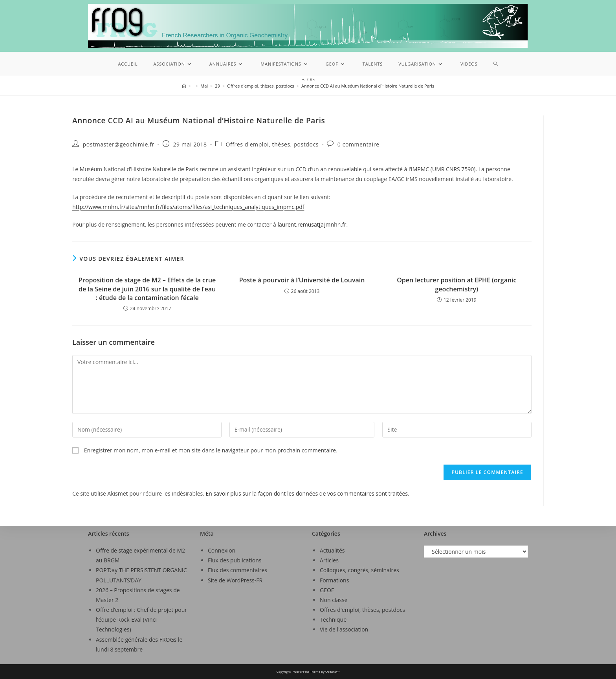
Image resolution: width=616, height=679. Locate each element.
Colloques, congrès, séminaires (359, 570)
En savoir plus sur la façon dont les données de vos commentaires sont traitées (307, 493)
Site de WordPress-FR (235, 580)
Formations (334, 580)
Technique (333, 620)
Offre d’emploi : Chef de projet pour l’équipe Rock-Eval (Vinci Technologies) (141, 620)
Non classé (334, 600)
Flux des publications (235, 560)
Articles (329, 560)
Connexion (222, 550)
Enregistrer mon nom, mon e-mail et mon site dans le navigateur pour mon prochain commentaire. (211, 450)
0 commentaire (358, 144)
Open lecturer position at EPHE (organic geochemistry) (456, 284)
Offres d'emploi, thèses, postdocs (272, 144)
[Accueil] (184, 86)
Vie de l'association (344, 629)
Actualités (332, 550)
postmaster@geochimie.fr (119, 144)
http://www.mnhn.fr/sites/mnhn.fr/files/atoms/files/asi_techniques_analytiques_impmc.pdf (188, 207)
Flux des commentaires (237, 570)
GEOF (327, 590)
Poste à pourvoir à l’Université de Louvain (302, 280)
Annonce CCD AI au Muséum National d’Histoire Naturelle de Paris (368, 86)
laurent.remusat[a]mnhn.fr (312, 224)
